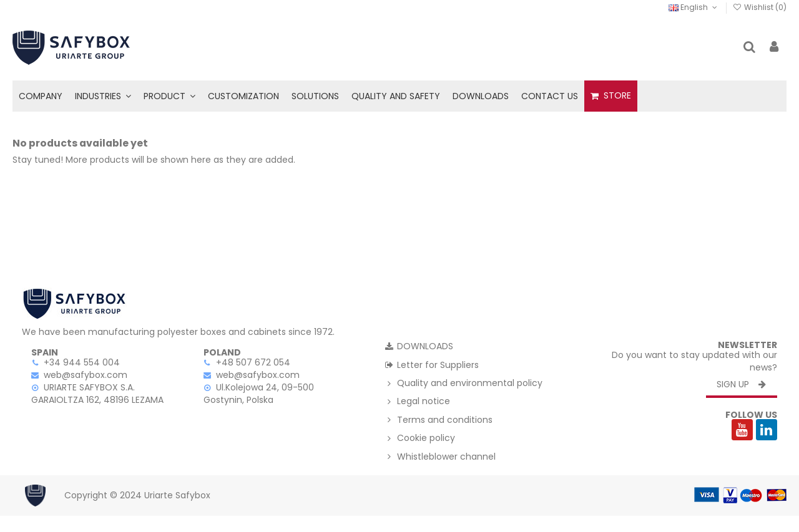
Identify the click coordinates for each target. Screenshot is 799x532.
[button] (103, 96)
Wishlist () (760, 7)
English (694, 7)
